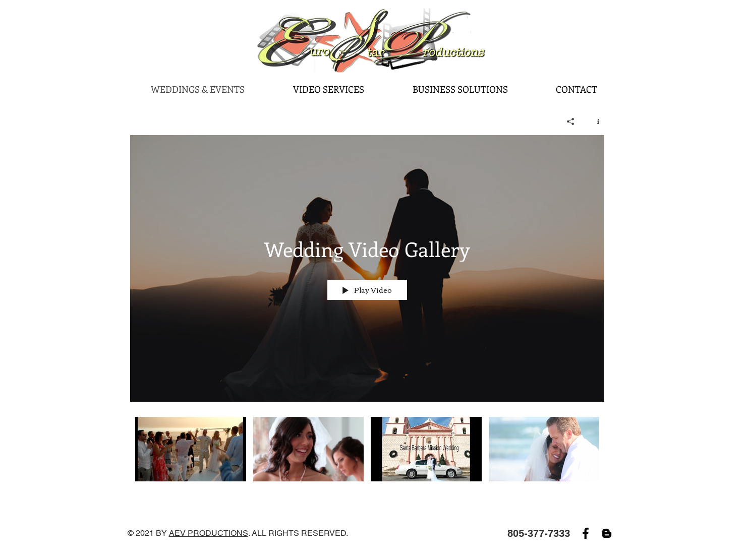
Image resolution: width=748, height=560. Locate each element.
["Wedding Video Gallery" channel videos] (367, 456)
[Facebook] (586, 533)
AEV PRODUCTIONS (209, 533)
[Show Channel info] (594, 121)
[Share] (571, 121)
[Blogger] (607, 533)
